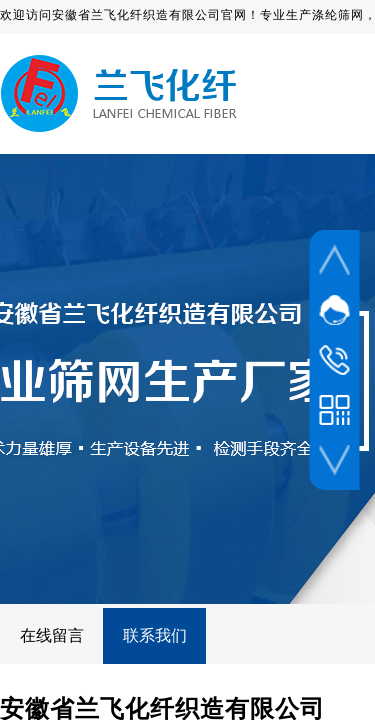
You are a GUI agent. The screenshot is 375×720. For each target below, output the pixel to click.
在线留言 (52, 635)
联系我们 (155, 635)
